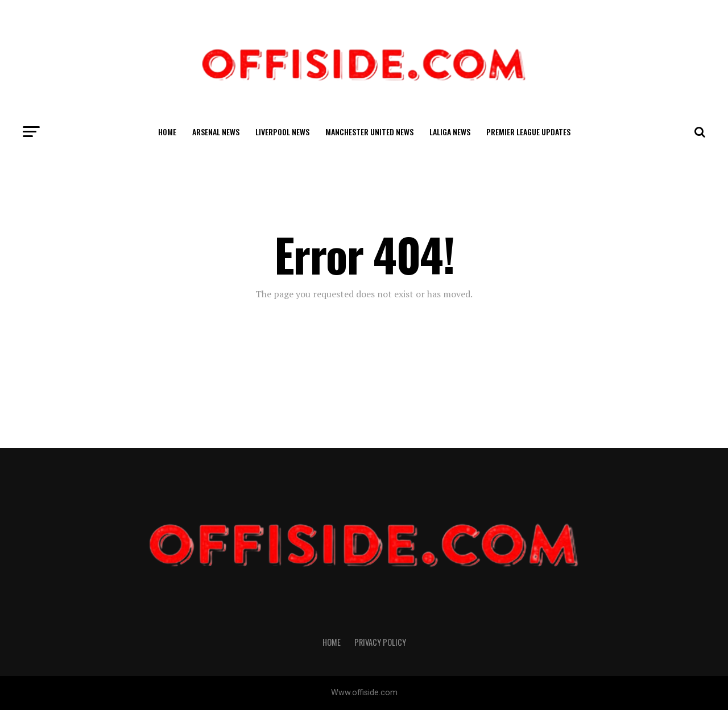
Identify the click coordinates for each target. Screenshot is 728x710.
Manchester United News (369, 132)
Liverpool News (282, 132)
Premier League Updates (528, 132)
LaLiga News (450, 132)
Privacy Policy (380, 642)
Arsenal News (216, 132)
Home (167, 132)
